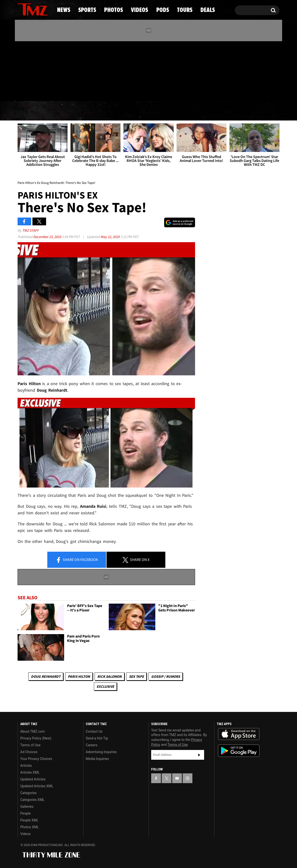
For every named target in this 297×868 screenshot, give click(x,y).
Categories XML (32, 800)
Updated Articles (33, 779)
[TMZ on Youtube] (37, 70)
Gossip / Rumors (166, 676)
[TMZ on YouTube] (177, 778)
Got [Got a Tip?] (33, 91)
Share (77, 560)
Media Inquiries (97, 759)
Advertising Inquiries (101, 752)
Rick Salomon (109, 676)
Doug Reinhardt (46, 676)
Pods (186, 111)
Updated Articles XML (37, 786)
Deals (258, 111)
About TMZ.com (33, 731)
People (25, 813)
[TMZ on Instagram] (47, 70)
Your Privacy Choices (36, 759)
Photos (109, 111)
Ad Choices (29, 752)
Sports (67, 111)
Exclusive (105, 686)
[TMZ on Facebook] (22, 70)
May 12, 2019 (110, 237)
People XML (29, 820)
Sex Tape (136, 676)
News (29, 111)
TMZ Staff (30, 230)
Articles (26, 766)
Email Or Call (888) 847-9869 (74, 91)
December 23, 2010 (47, 237)
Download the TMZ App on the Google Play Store (239, 751)
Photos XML (30, 827)
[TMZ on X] (29, 70)
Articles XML (30, 772)
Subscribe (199, 755)
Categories (28, 793)
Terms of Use (30, 745)
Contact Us (94, 731)
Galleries (27, 807)
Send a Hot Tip (97, 738)
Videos (150, 111)
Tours (222, 111)
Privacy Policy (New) (36, 738)
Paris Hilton (79, 676)
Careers (92, 745)
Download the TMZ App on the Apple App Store (239, 734)
